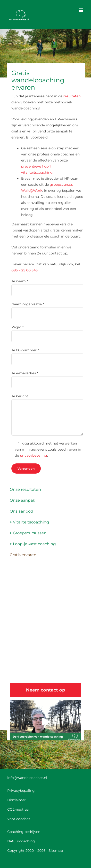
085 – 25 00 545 (25, 270)
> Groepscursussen (28, 533)
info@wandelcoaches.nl (27, 778)
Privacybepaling (21, 791)
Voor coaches (19, 819)
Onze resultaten (25, 489)
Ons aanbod (21, 511)
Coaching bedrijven (24, 832)
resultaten (72, 96)
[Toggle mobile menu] (81, 10)
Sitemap (56, 851)
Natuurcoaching (21, 841)
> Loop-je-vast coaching (33, 544)
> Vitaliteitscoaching (29, 522)
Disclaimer (17, 800)
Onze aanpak (22, 500)
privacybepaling (33, 455)
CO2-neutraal (18, 809)
